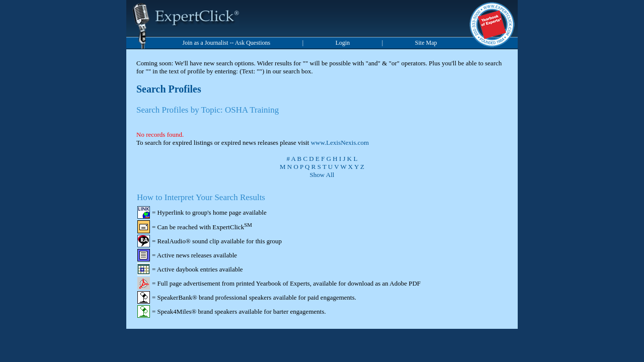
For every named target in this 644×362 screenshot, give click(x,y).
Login (343, 43)
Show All (322, 175)
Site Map (426, 43)
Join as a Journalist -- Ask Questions (227, 43)
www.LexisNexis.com (340, 143)
